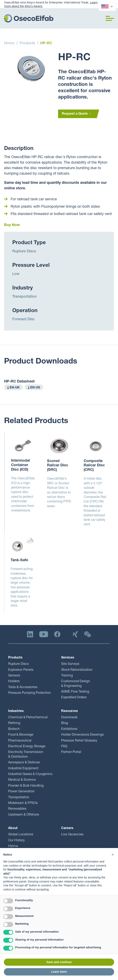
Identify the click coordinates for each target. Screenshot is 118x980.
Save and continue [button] (59, 962)
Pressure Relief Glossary (79, 741)
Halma (13, 846)
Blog (65, 723)
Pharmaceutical (20, 741)
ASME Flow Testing (75, 692)
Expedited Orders (74, 698)
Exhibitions (69, 729)
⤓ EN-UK (13, 388)
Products (27, 43)
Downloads (69, 718)
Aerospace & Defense (24, 763)
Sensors (14, 676)
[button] (110, 18)
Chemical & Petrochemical (28, 718)
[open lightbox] (31, 69)
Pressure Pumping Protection (30, 693)
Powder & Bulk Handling (26, 786)
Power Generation (21, 792)
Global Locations (21, 835)
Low (16, 274)
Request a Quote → (77, 114)
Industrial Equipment (23, 769)
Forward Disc (24, 319)
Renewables (17, 809)
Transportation (24, 297)
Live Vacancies (72, 835)
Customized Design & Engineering (76, 684)
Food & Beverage (21, 735)
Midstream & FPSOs (23, 803)
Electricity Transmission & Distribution (26, 755)
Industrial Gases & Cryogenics (30, 774)
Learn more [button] (59, 972)
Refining (14, 723)
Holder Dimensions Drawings (82, 735)
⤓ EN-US (34, 388)
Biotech (14, 729)
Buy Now (12, 225)
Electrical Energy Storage (27, 747)
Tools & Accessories (23, 687)
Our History (16, 841)
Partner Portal (71, 752)
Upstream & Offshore (24, 815)
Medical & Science (22, 780)
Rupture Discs (24, 252)
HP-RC (46, 43)
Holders (14, 682)
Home (9, 43)
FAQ (64, 747)
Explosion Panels (21, 670)
